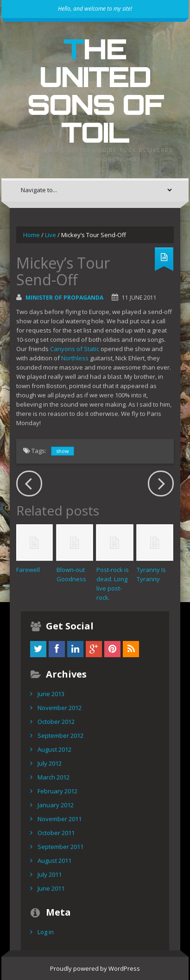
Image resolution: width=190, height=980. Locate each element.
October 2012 (56, 722)
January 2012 (56, 805)
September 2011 (60, 847)
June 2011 (51, 888)
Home (32, 235)
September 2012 (60, 735)
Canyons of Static (75, 349)
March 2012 (54, 777)
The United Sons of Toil (95, 90)
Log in (46, 932)
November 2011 (60, 819)
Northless (75, 358)
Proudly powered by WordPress (95, 968)
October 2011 (56, 833)
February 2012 (57, 791)
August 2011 (54, 861)
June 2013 (51, 694)
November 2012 (60, 708)
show (63, 451)
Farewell (28, 570)
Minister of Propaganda (64, 298)
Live (51, 235)
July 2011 (50, 874)
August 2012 (54, 749)
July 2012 (50, 763)
